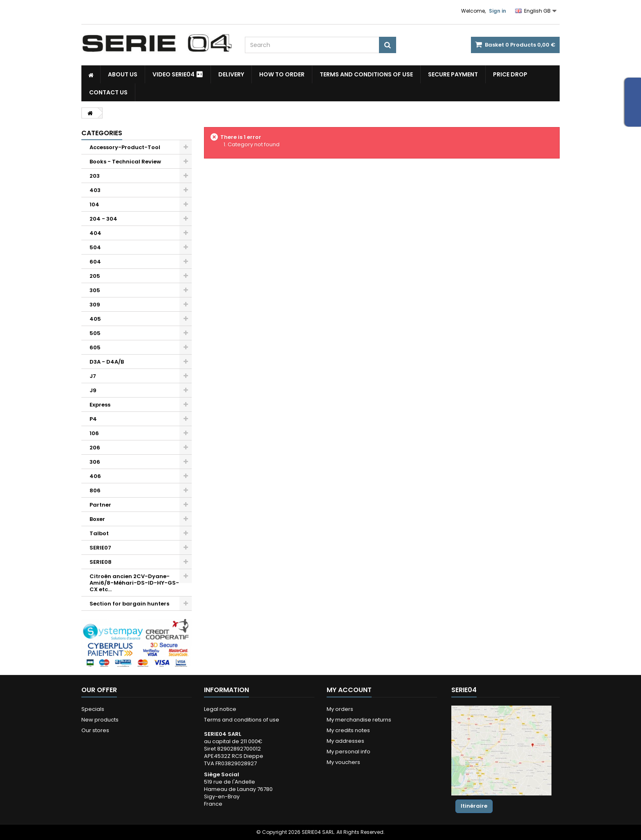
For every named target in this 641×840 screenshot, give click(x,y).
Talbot (99, 533)
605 (95, 347)
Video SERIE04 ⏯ (178, 74)
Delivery (231, 74)
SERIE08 (101, 562)
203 (95, 176)
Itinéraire (474, 806)
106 (94, 433)
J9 (93, 390)
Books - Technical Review (125, 162)
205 (95, 276)
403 (95, 190)
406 (95, 476)
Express (100, 405)
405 (95, 319)
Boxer (97, 519)
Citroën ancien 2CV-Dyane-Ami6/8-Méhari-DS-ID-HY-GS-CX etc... (134, 583)
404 (95, 233)
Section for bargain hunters (129, 604)
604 (95, 262)
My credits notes (348, 730)
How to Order (282, 74)
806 (95, 490)
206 (95, 448)
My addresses (345, 741)
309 (95, 305)
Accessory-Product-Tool (125, 147)
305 (95, 290)
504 (95, 247)
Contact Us (108, 92)
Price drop (510, 74)
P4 (93, 419)
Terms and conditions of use (366, 74)
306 (95, 462)
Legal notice (220, 709)
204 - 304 (103, 219)
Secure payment (453, 74)
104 (94, 204)
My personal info (349, 752)
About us (123, 74)
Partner (100, 505)
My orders (340, 709)
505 (95, 333)
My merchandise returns (359, 720)
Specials (93, 709)
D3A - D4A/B (107, 362)
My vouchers (343, 762)
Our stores (95, 730)
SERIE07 (100, 548)
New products (100, 720)
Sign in (498, 11)
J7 (93, 376)
